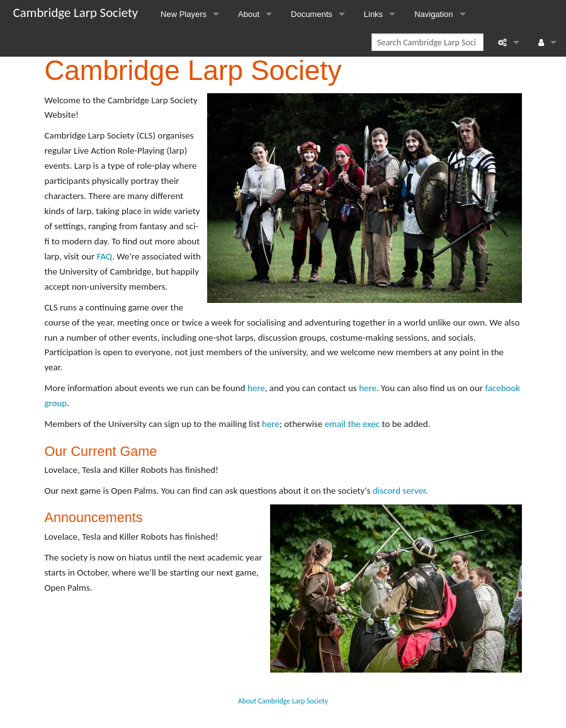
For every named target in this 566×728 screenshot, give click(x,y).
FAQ (105, 256)
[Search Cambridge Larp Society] (427, 42)
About (249, 14)
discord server (399, 491)
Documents (312, 14)
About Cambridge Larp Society (283, 701)
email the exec (353, 424)
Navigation (433, 14)
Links (373, 14)
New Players (184, 14)
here (256, 388)
